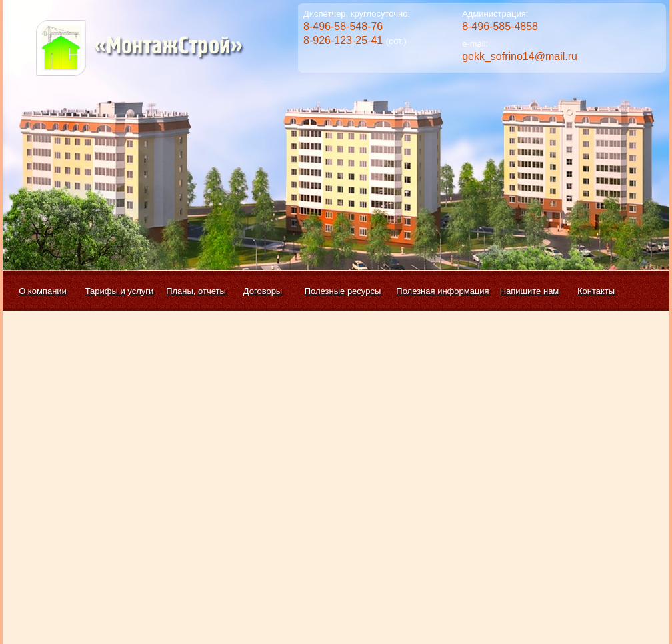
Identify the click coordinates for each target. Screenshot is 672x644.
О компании (43, 291)
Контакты (596, 291)
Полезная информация (442, 291)
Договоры (263, 291)
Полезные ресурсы (343, 291)
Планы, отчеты (196, 291)
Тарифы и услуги (120, 291)
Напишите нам (530, 291)
